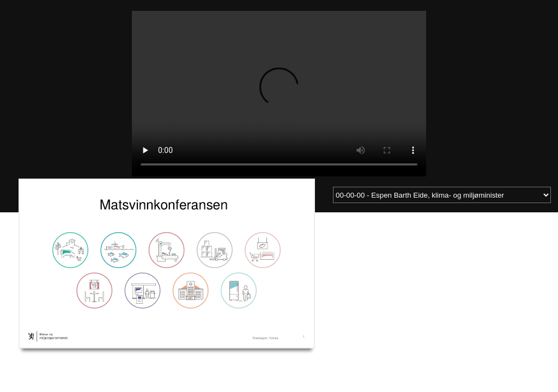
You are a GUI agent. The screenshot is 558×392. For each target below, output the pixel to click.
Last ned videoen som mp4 (52, 359)
